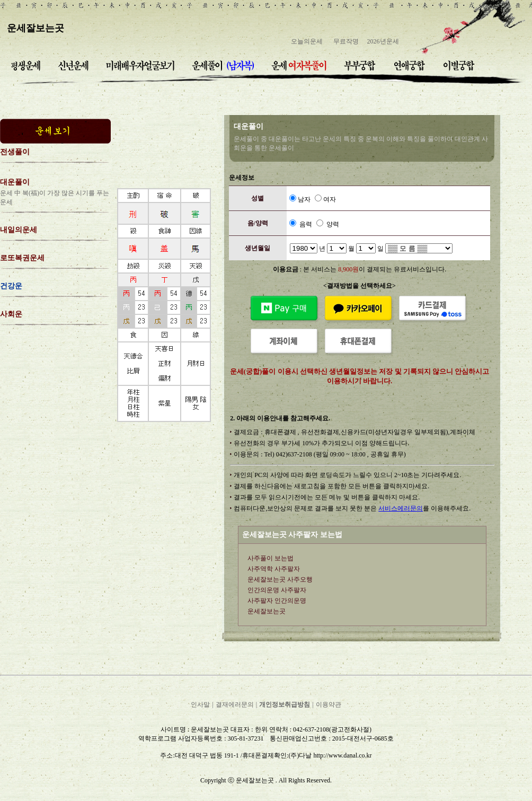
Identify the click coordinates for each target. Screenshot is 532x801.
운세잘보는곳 (36, 28)
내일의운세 (19, 230)
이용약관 (329, 705)
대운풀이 (15, 182)
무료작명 (346, 41)
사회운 (11, 314)
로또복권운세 (22, 258)
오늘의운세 (307, 41)
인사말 (200, 705)
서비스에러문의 (401, 508)
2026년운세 (383, 41)
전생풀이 (15, 152)
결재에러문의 (235, 705)
